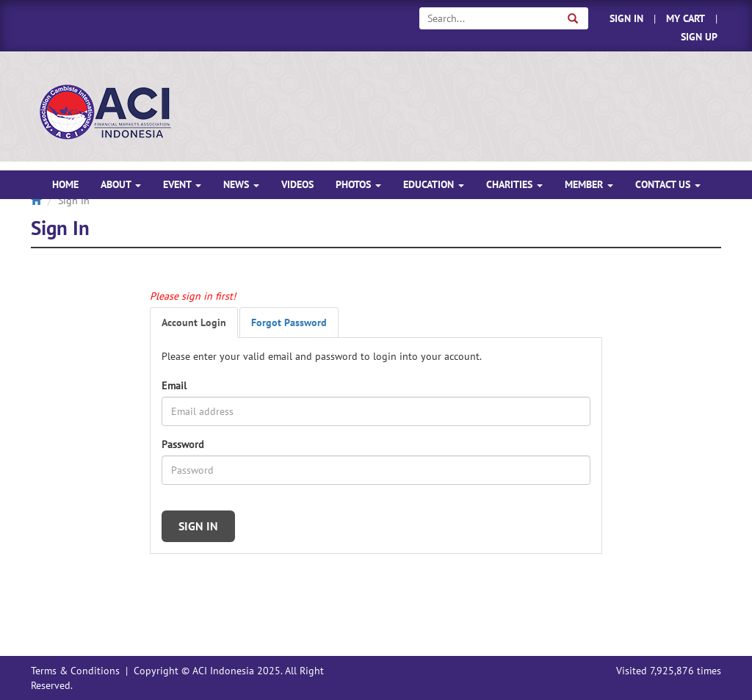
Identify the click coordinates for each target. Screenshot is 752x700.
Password (183, 444)
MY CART (686, 18)
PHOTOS (358, 184)
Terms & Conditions (75, 671)
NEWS (241, 184)
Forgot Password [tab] (289, 322)
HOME (65, 184)
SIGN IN (626, 18)
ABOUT (121, 184)
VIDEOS (297, 184)
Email (174, 386)
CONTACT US (668, 184)
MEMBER (589, 184)
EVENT (182, 184)
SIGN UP (699, 37)
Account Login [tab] (194, 322)
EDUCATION (434, 184)
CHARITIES (514, 184)
